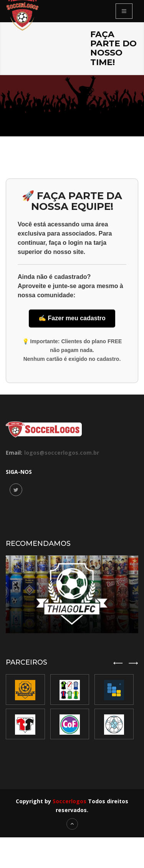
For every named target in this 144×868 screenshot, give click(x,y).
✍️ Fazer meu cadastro (72, 318)
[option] (71, 707)
